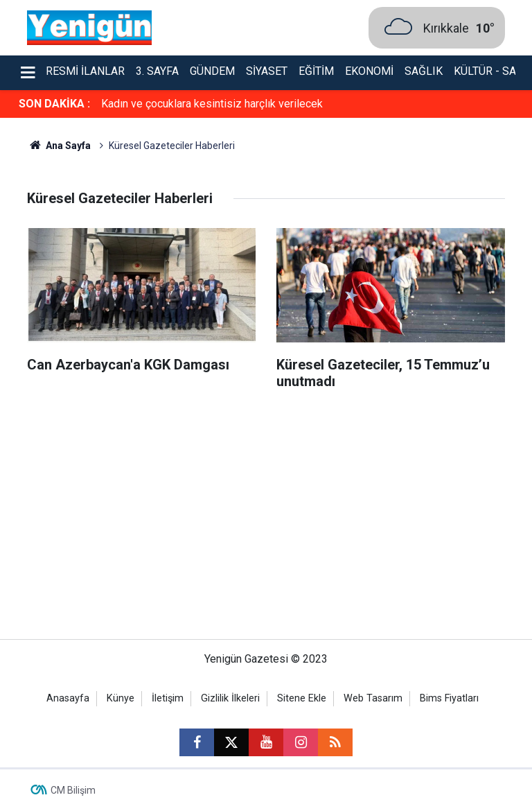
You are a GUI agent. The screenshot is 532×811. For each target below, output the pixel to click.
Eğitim (316, 71)
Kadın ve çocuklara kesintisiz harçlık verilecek (212, 104)
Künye (121, 698)
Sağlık (424, 71)
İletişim (168, 698)
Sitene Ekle (302, 698)
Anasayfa (68, 698)
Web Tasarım (373, 698)
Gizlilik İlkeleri (230, 698)
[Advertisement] (266, 521)
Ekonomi (369, 71)
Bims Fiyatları (449, 698)
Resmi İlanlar (85, 71)
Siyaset (267, 71)
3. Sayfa (157, 71)
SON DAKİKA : (54, 104)
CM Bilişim (73, 790)
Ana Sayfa (59, 146)
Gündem (212, 71)
